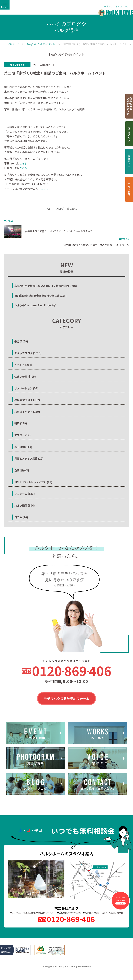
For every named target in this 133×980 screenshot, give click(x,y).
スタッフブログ (17, 65)
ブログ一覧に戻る (66, 209)
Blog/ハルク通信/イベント (41, 44)
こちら (23, 163)
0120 (72, 671)
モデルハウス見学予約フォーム (67, 699)
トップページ (11, 44)
